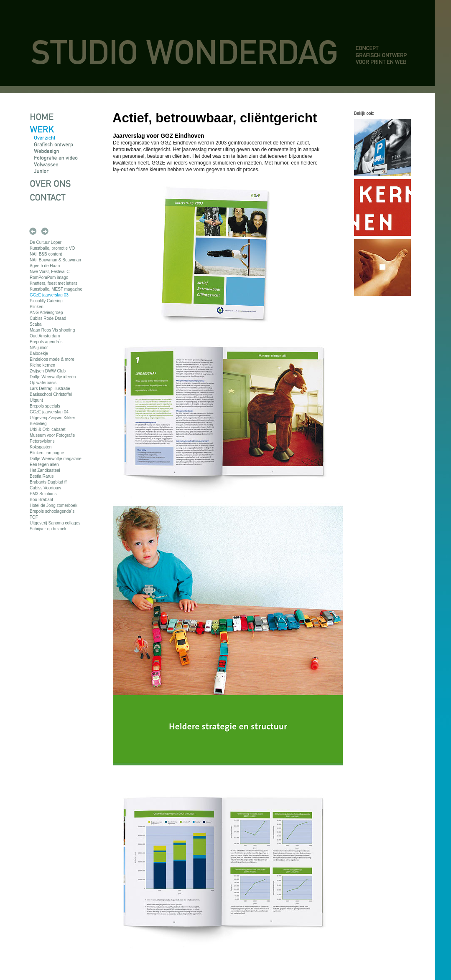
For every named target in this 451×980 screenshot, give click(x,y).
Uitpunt (36, 400)
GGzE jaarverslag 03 (49, 295)
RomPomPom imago (49, 277)
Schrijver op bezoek (48, 529)
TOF (34, 517)
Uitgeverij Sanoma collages (55, 523)
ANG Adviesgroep (46, 313)
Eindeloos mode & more (52, 359)
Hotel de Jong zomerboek (54, 505)
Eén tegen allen (44, 465)
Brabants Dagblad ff (48, 482)
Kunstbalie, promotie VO (52, 248)
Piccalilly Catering (46, 301)
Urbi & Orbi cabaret (48, 429)
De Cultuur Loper (46, 242)
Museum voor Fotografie (52, 435)
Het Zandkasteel (45, 470)
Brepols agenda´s (46, 342)
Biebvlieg (38, 424)
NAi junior (39, 348)
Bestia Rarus (42, 476)
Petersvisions (42, 441)
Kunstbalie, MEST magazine (56, 289)
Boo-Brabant (41, 500)
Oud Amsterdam (45, 336)
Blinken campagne (47, 453)
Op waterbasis (43, 383)
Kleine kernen (42, 365)
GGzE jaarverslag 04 (49, 412)
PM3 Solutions (43, 494)
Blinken (37, 307)
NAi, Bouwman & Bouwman (55, 260)
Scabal (36, 324)
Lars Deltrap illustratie (50, 389)
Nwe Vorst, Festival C (50, 272)
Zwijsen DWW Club (48, 371)
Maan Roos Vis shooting (52, 330)
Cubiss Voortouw (45, 488)
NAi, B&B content (46, 254)
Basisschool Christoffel (51, 394)
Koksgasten (41, 447)
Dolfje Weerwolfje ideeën (53, 377)
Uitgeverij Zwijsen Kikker (52, 418)
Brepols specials (45, 406)
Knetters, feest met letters (54, 283)
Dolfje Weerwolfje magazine (56, 459)
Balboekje (39, 353)
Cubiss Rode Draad (48, 318)
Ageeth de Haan (45, 266)
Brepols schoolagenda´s (52, 511)
